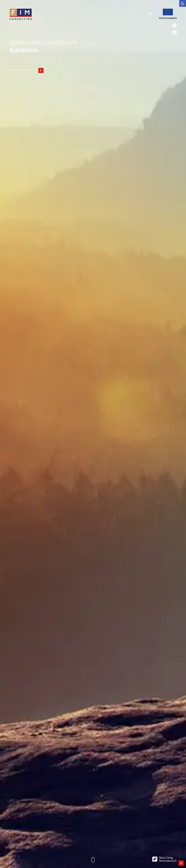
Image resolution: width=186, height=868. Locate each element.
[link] (183, 3)
